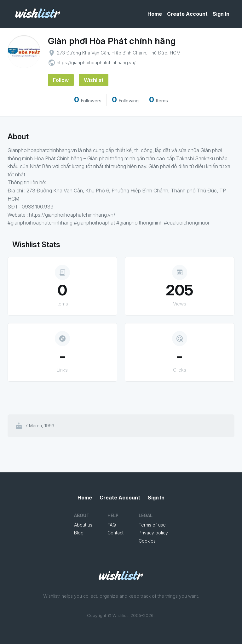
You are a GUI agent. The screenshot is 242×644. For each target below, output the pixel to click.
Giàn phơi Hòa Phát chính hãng (112, 41)
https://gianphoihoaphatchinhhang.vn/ (96, 63)
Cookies (147, 541)
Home (155, 14)
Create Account (187, 14)
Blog (79, 533)
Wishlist (94, 80)
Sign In (221, 14)
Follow (61, 80)
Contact (115, 533)
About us (83, 525)
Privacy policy (153, 533)
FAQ (112, 525)
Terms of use (152, 525)
